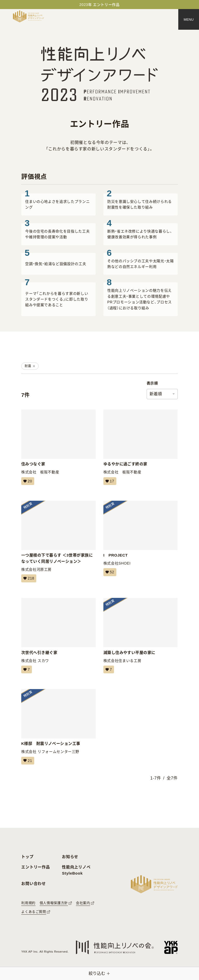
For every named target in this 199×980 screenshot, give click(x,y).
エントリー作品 (35, 867)
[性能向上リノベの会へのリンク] (115, 947)
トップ (27, 857)
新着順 (156, 394)
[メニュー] (189, 19)
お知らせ (70, 857)
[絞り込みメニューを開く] (99, 974)
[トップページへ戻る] (29, 16)
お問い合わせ (34, 883)
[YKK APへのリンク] (171, 947)
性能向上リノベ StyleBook (76, 870)
